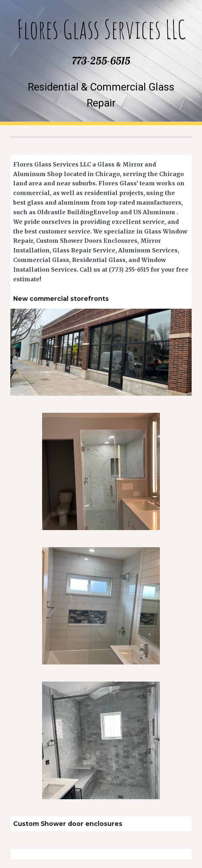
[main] (101, 41)
